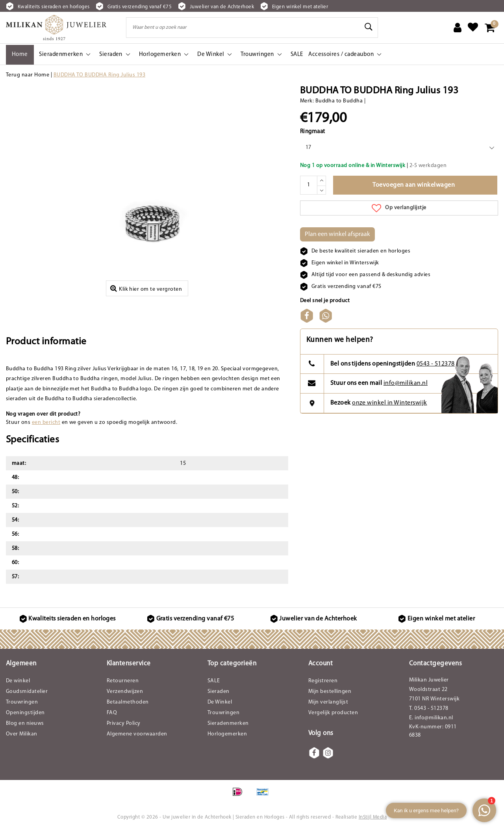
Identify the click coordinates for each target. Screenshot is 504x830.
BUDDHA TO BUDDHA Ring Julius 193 (99, 75)
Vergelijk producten (333, 713)
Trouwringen (22, 702)
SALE (214, 681)
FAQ (112, 713)
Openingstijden (25, 713)
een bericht (46, 422)
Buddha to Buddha (339, 101)
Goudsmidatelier (27, 692)
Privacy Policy (124, 723)
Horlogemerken (227, 734)
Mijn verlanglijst (328, 702)
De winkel (18, 681)
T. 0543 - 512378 (429, 708)
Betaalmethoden (128, 702)
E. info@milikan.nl (431, 718)
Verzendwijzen (125, 692)
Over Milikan (22, 734)
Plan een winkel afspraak (337, 234)
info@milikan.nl (406, 383)
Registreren (323, 681)
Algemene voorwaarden (137, 734)
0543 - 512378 (436, 364)
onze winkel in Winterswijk (389, 403)
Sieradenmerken (228, 723)
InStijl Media (373, 817)
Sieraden (219, 692)
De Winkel (220, 702)
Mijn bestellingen (330, 692)
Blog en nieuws (25, 723)
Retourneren (123, 681)
